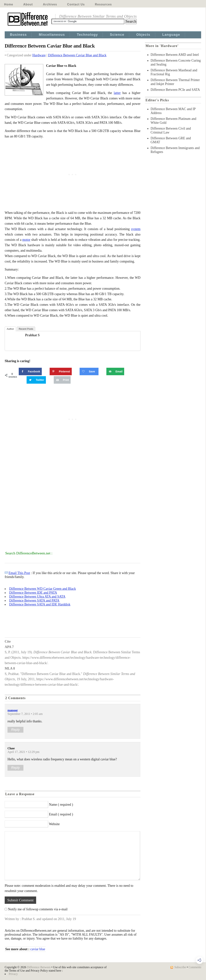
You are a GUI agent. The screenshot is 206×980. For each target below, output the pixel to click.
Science (117, 35)
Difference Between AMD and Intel (175, 55)
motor (26, 240)
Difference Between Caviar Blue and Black (77, 55)
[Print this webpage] (62, 380)
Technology (87, 35)
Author (10, 329)
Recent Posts (26, 329)
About (28, 4)
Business (18, 35)
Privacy (13, 974)
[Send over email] (115, 371)
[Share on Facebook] (30, 371)
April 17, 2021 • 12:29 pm (23, 752)
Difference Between (39, 967)
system (136, 229)
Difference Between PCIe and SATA (175, 90)
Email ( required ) (61, 814)
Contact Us (76, 4)
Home (9, 4)
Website (54, 824)
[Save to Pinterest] (61, 371)
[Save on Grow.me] (89, 371)
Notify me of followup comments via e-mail (38, 909)
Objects (143, 35)
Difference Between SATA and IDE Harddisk (40, 604)
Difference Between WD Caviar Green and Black (43, 589)
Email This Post (19, 573)
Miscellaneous (52, 35)
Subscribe (180, 967)
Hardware (39, 55)
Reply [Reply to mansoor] (15, 730)
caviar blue (38, 949)
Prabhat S (32, 335)
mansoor (13, 710)
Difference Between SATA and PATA (34, 600)
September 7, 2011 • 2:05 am (25, 714)
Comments (195, 967)
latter (117, 93)
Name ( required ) (61, 805)
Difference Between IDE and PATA (33, 593)
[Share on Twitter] (36, 380)
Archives (50, 4)
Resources (103, 4)
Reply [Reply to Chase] (15, 768)
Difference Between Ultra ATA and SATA (37, 597)
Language (171, 35)
